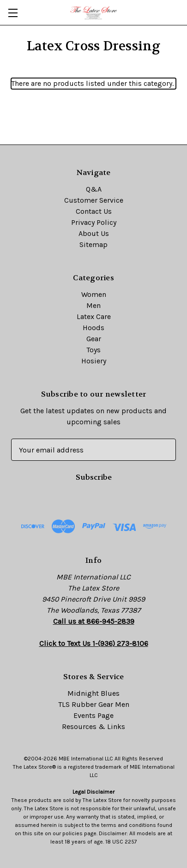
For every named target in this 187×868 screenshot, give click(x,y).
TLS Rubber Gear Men (94, 704)
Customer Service (94, 200)
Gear (94, 339)
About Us (94, 233)
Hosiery (94, 361)
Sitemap (93, 244)
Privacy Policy (94, 222)
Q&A (94, 189)
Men (93, 305)
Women (94, 294)
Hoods (93, 328)
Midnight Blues (93, 693)
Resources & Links (93, 726)
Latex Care (94, 316)
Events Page (93, 715)
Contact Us (94, 211)
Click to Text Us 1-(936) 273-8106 (94, 643)
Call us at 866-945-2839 (94, 621)
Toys (93, 350)
